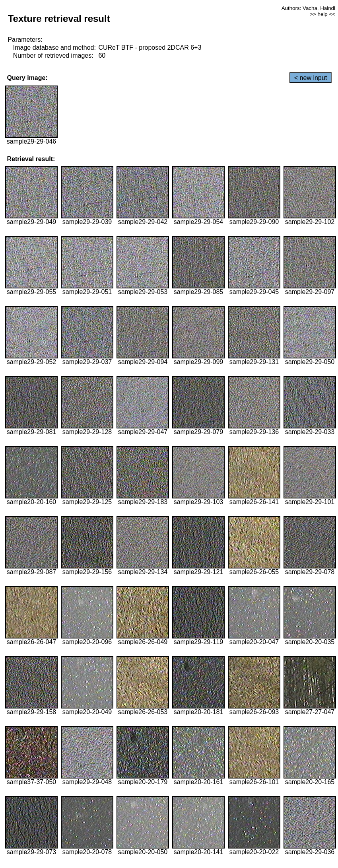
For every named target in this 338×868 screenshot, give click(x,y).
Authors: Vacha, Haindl (308, 8)
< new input (311, 78)
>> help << (322, 14)
